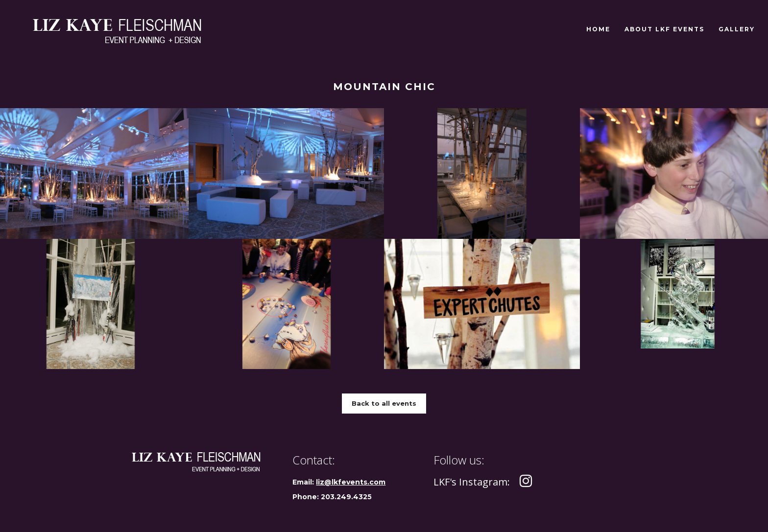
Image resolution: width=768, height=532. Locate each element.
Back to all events (384, 403)
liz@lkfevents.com (351, 482)
